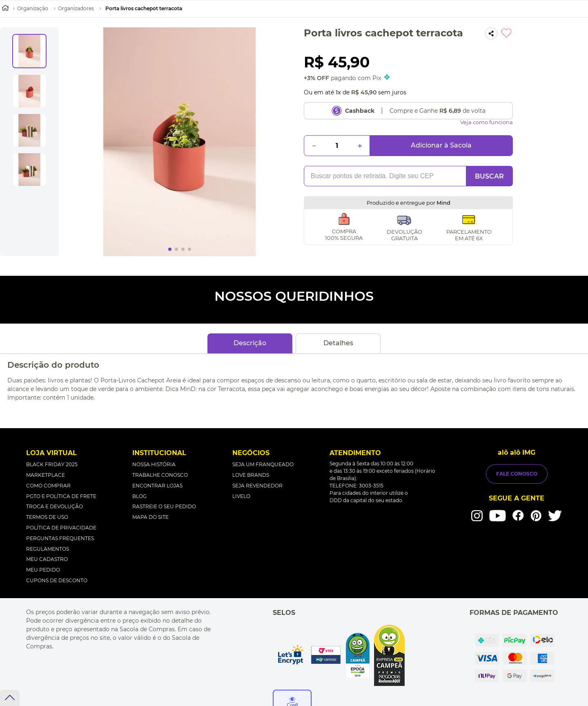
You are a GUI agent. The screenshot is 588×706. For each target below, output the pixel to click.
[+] (360, 146)
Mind (443, 203)
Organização (33, 8)
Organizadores (76, 8)
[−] (314, 146)
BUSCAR (489, 176)
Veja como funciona (487, 122)
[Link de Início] (5, 9)
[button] (491, 34)
